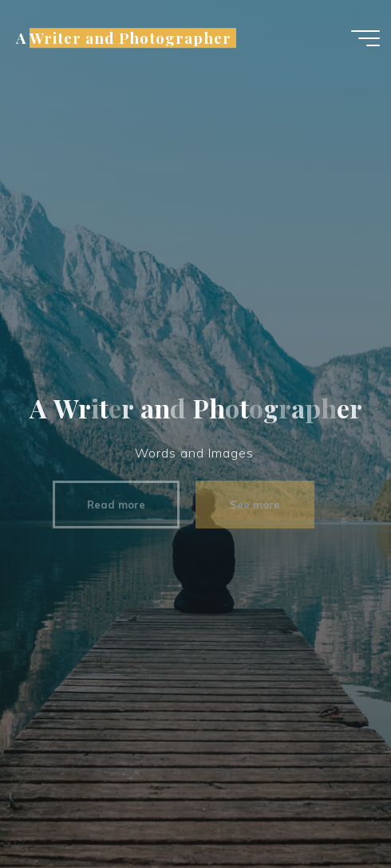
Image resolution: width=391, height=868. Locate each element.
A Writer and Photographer (123, 38)
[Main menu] (365, 38)
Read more (111, 505)
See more (249, 505)
